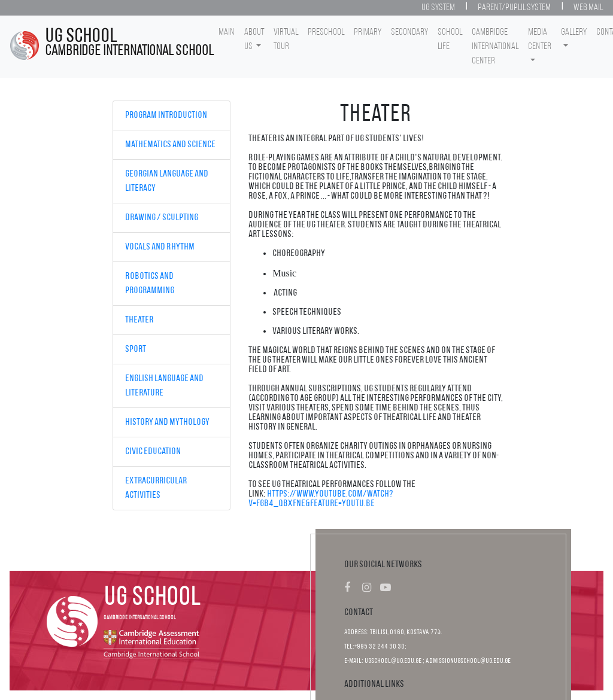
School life (450, 39)
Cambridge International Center (495, 47)
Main (227, 32)
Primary (368, 32)
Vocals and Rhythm (160, 247)
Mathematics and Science (170, 145)
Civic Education (153, 452)
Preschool (326, 32)
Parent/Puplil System (514, 8)
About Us (254, 39)
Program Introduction (166, 115)
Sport (136, 349)
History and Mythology (167, 422)
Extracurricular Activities (156, 488)
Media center (540, 39)
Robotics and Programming (150, 284)
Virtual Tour (286, 39)
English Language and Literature (164, 386)
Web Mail (588, 8)
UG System (438, 8)
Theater (139, 320)
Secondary (409, 32)
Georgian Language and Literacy (167, 181)
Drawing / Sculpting (162, 218)
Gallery (574, 32)
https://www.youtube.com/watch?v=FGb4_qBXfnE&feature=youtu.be (321, 499)
